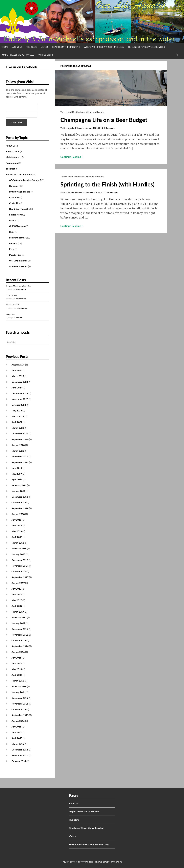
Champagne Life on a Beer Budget (104, 120)
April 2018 (17, 537)
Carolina (118, 862)
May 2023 (17, 411)
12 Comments (21, 289)
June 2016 (17, 663)
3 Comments (18, 318)
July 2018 (16, 520)
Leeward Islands (17, 238)
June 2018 (17, 525)
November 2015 (20, 704)
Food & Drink (13, 151)
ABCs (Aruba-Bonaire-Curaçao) (25, 180)
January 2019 (18, 491)
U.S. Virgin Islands (18, 261)
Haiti (12, 232)
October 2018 (19, 502)
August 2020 (18, 445)
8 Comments (109, 128)
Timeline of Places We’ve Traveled (146, 47)
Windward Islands (95, 112)
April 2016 (17, 675)
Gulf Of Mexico (17, 226)
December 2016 (20, 629)
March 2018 (18, 543)
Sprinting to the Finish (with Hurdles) (107, 184)
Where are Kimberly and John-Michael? (89, 844)
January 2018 (18, 554)
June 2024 (17, 388)
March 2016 (18, 681)
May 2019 (17, 474)
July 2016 (16, 658)
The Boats (32, 47)
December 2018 (20, 497)
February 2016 (19, 686)
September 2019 (20, 462)
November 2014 (20, 755)
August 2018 (18, 514)
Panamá (13, 243)
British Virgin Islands (20, 192)
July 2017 (16, 589)
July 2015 (16, 727)
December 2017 (20, 560)
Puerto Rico (15, 255)
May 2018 (17, 531)
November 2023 (20, 399)
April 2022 (17, 422)
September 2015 (20, 715)
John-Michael (76, 128)
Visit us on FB (46, 55)
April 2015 (17, 738)
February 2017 (19, 617)
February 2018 (19, 548)
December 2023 (20, 393)
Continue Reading (72, 157)
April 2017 (17, 606)
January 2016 (18, 692)
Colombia (14, 197)
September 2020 (20, 439)
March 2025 (18, 376)
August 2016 (18, 652)
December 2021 (20, 433)
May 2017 (17, 600)
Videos (45, 47)
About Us (17, 47)
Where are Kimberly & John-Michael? (104, 47)
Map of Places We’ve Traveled (18, 55)
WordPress (88, 862)
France (13, 220)
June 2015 (17, 732)
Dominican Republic (19, 209)
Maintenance (12, 157)
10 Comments (21, 299)
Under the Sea (11, 295)
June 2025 (17, 370)
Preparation (12, 163)
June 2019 (17, 468)
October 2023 (19, 405)
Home (5, 47)
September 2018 (20, 508)
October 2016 (19, 640)
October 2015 (19, 709)
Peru (12, 249)
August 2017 (18, 583)
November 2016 (20, 635)
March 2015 (18, 744)
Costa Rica (15, 203)
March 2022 (18, 428)
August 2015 (18, 721)
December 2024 (20, 382)
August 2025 (18, 365)
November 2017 (20, 566)
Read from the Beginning (66, 47)
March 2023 (18, 416)
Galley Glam (10, 314)
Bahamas (14, 186)
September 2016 (20, 646)
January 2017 (18, 623)
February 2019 (19, 485)
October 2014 (19, 761)
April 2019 (17, 479)
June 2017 (17, 594)
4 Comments (112, 192)
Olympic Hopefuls (13, 305)
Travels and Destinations (73, 112)
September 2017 (20, 577)
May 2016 (17, 669)
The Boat (10, 169)
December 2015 (20, 698)
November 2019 (20, 456)
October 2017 (19, 571)
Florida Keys (15, 215)
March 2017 (18, 612)
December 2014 (20, 750)
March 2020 (18, 451)
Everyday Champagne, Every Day (18, 286)
